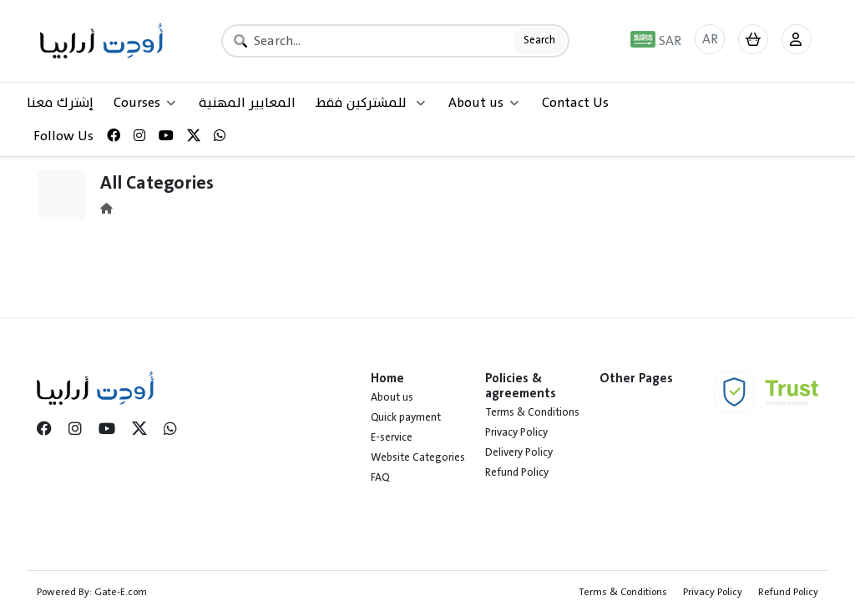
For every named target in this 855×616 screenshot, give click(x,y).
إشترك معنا (60, 103)
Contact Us (575, 103)
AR (710, 39)
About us (392, 397)
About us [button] (483, 103)
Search (539, 40)
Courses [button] (144, 103)
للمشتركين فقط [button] (370, 103)
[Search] (395, 41)
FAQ (380, 477)
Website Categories (418, 457)
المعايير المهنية (247, 103)
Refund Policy (517, 472)
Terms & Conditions (532, 412)
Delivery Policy (519, 452)
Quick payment (406, 417)
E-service (392, 437)
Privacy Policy (516, 432)
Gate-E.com (121, 592)
